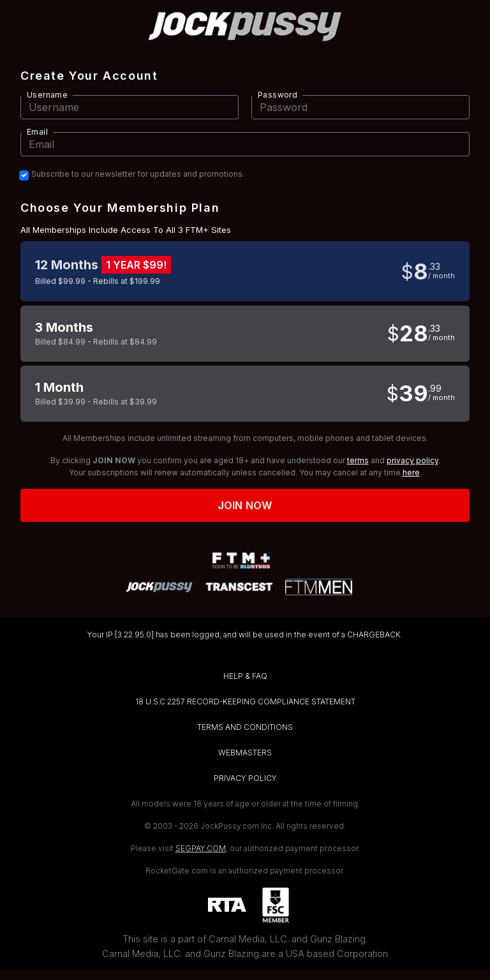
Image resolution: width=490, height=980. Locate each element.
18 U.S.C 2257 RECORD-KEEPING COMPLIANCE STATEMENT (245, 702)
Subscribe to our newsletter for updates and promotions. (138, 174)
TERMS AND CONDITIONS (245, 727)
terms (358, 460)
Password (278, 95)
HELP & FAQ (245, 676)
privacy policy (412, 460)
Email (37, 132)
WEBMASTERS (245, 753)
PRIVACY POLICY (245, 778)
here (411, 472)
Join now (245, 505)
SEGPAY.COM (201, 848)
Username (47, 95)
